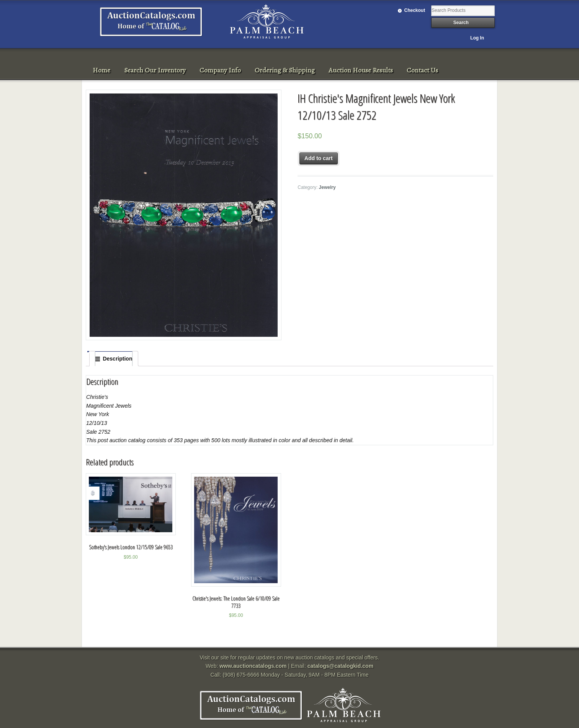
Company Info (220, 70)
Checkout (415, 10)
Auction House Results (361, 70)
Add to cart (319, 158)
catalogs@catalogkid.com (340, 666)
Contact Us (422, 70)
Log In (477, 38)
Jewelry (327, 187)
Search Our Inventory (155, 70)
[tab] (114, 359)
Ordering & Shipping (285, 70)
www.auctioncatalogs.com (253, 666)
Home (101, 70)
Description (117, 359)
